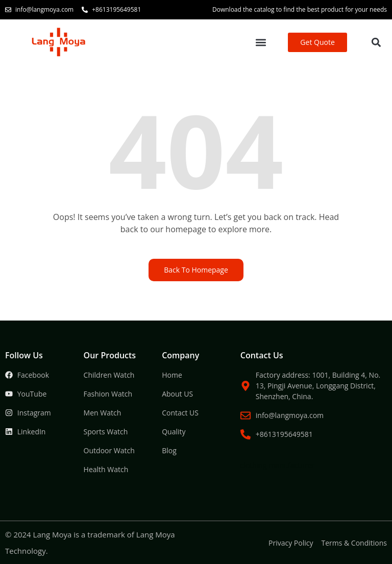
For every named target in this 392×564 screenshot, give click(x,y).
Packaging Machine (215, 422)
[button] (261, 43)
